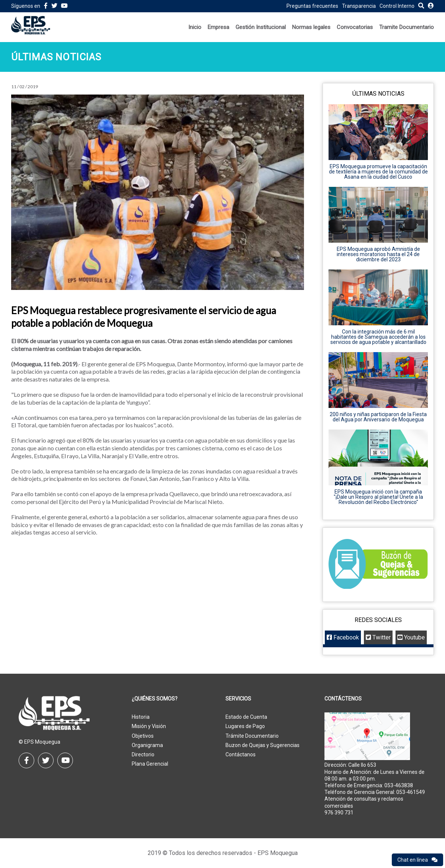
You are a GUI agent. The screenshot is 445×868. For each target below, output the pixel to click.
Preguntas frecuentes (312, 6)
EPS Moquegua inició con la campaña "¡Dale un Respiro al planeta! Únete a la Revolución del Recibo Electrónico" (378, 497)
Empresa (218, 27)
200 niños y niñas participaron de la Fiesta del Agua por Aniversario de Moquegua (378, 417)
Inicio (195, 27)
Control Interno (397, 6)
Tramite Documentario (406, 27)
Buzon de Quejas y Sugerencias (262, 745)
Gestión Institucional (261, 27)
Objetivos (143, 736)
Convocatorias (355, 27)
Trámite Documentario (252, 736)
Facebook (343, 637)
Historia (141, 717)
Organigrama (147, 745)
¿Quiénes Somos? (155, 699)
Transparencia (359, 6)
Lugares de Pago (245, 726)
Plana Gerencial (150, 764)
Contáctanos (241, 754)
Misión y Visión (149, 726)
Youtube (411, 637)
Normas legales (311, 27)
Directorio (143, 754)
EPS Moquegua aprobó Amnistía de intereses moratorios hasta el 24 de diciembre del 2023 (378, 254)
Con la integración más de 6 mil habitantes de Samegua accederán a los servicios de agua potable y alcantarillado (378, 337)
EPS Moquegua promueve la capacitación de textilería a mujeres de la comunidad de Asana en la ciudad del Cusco (378, 172)
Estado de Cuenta (246, 717)
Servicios (238, 699)
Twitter (378, 637)
